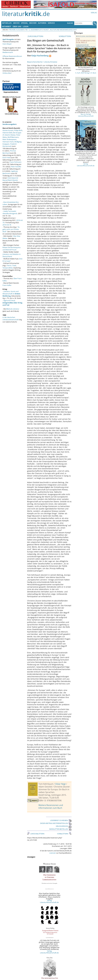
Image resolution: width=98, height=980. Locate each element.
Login (26, 26)
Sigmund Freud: (12, 303)
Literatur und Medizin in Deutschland (12, 255)
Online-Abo (7, 73)
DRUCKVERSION (64, 826)
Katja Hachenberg (40, 56)
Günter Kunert (8, 130)
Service (51, 23)
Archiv (16, 23)
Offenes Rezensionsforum (12, 56)
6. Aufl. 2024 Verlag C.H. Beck (86, 73)
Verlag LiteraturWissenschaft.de (49, 901)
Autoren (42, 23)
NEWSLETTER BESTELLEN (60, 829)
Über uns (17, 26)
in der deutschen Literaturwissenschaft (11, 318)
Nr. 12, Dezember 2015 (34, 30)
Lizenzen (53, 853)
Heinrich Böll (7, 133)
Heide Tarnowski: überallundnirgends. (10, 212)
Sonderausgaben (9, 124)
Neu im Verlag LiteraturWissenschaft (86, 115)
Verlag (94, 13)
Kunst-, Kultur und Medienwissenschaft (60, 30)
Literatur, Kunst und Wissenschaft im (11, 294)
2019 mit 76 (7, 225)
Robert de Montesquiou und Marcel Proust (12, 249)
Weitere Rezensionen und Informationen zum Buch (51, 807)
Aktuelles (7, 23)
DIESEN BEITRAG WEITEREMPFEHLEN (56, 823)
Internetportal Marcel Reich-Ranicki (10, 179)
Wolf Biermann (13, 137)
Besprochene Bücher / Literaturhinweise (42, 62)
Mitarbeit (7, 26)
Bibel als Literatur (13, 309)
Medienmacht (8, 52)
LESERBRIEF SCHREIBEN (61, 820)
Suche (70, 23)
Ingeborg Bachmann (10, 172)
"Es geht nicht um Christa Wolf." (11, 229)
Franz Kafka (7, 285)
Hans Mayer (7, 44)
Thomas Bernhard (9, 152)
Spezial (24, 23)
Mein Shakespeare (9, 139)
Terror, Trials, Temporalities (10, 267)
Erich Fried (6, 158)
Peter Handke (16, 167)
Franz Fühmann (16, 162)
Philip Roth (18, 130)
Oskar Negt (60, 784)
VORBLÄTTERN (65, 36)
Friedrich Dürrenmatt (10, 145)
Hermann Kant (8, 142)
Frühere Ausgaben (17, 30)
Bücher (33, 23)
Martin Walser (10, 135)
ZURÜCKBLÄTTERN (35, 36)
